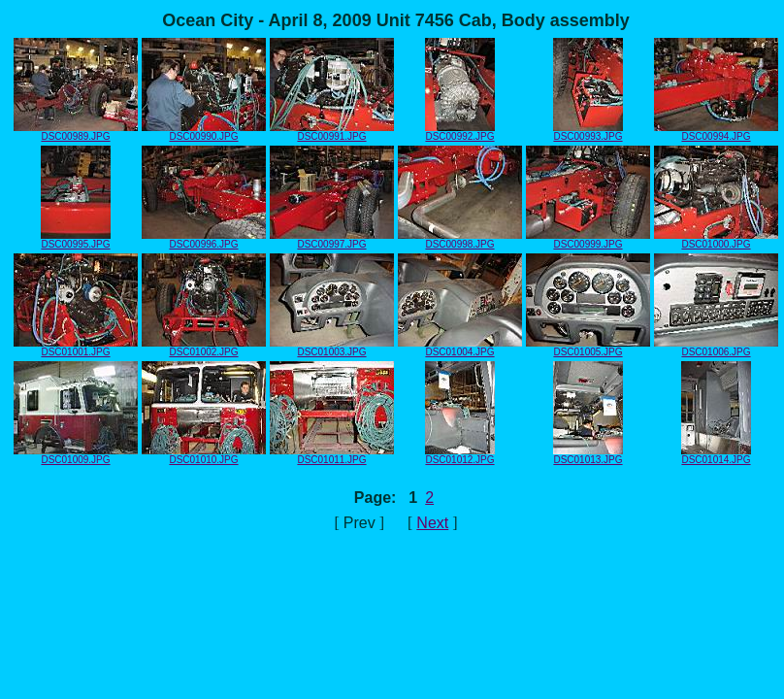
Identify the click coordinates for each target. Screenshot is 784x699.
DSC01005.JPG (588, 348)
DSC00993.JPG (588, 132)
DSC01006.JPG (716, 348)
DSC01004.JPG (460, 348)
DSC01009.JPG (76, 455)
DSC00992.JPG (460, 132)
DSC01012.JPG (460, 455)
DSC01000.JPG (716, 240)
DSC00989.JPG (76, 132)
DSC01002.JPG (204, 348)
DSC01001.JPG (76, 348)
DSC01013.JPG (588, 455)
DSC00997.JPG (332, 240)
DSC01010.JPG (204, 455)
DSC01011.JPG (332, 455)
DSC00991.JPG (332, 132)
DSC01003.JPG (332, 348)
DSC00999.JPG (588, 240)
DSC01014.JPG (716, 455)
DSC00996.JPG (204, 240)
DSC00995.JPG (76, 240)
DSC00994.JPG (716, 132)
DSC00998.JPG (460, 240)
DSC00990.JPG (204, 132)
